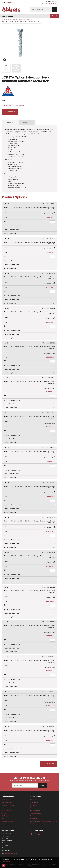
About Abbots (34, 802)
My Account (33, 805)
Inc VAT (4, 3)
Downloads (27, 123)
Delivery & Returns (35, 811)
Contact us (33, 800)
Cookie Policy (34, 819)
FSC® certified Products (8, 821)
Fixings (4, 819)
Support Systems (6, 811)
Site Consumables (7, 802)
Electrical (4, 813)
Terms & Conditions (36, 813)
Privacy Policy (34, 816)
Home (3, 20)
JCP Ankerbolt (27, 20)
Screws (8, 20)
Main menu (7, 16)
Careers (32, 808)
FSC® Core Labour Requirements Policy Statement (44, 821)
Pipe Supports (6, 816)
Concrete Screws (17, 20)
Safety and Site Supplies (8, 808)
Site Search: (30, 7)
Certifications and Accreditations (39, 824)
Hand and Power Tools (8, 805)
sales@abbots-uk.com (51, 3)
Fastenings (5, 800)
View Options (10, 112)
